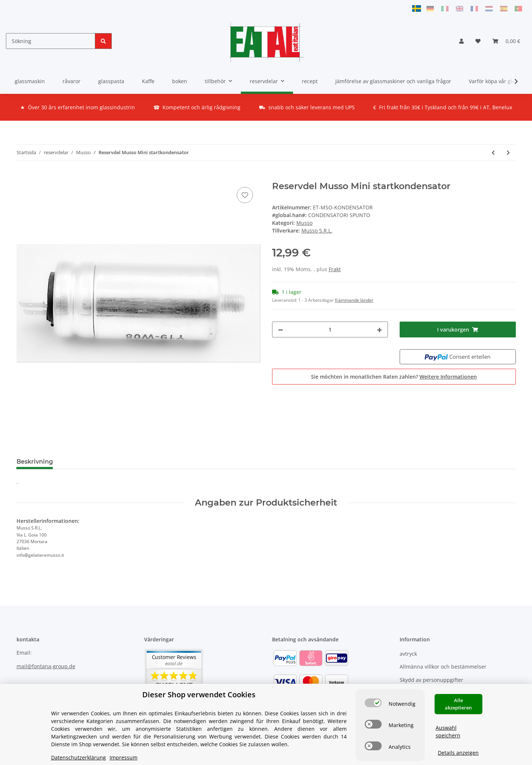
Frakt (335, 269)
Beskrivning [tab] (35, 462)
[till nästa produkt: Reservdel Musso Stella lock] (508, 153)
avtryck (408, 654)
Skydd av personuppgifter (431, 680)
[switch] (373, 703)
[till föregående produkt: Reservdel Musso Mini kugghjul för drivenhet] (493, 153)
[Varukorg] (506, 41)
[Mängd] (330, 330)
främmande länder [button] (354, 300)
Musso (304, 223)
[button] (461, 41)
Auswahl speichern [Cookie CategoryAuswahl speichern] (448, 732)
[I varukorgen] (22, 177)
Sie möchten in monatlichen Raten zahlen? (394, 377)
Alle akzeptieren (458, 704)
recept (310, 81)
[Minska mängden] (281, 330)
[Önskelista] (478, 41)
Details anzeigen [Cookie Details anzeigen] (458, 753)
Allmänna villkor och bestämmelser (443, 667)
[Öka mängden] (379, 330)
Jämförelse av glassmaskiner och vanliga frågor (393, 81)
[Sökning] (51, 41)
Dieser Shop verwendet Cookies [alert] (199, 695)
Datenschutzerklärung (78, 757)
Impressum (124, 757)
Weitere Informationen (448, 377)
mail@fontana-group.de (46, 666)
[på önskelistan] (245, 195)
